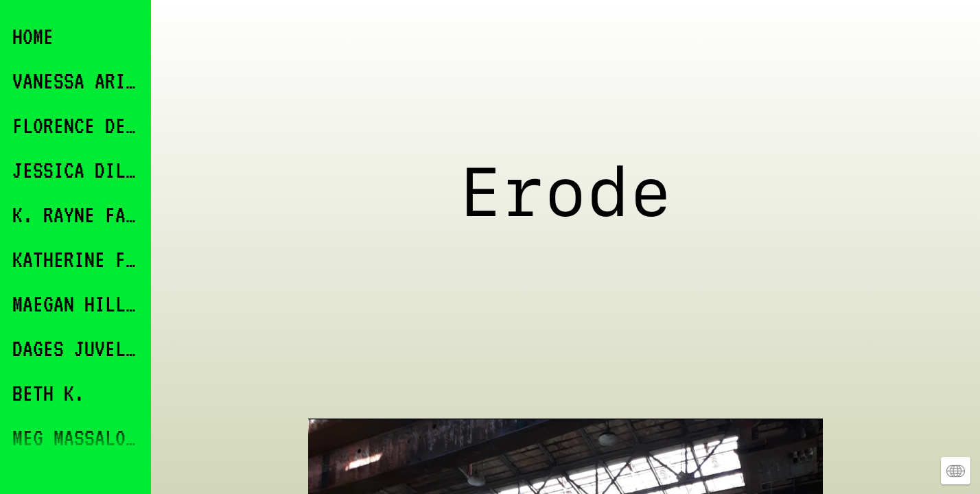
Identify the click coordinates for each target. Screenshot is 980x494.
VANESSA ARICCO (77, 81)
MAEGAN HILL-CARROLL (77, 304)
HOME (33, 36)
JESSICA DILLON (77, 170)
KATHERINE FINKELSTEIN (77, 259)
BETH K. (48, 393)
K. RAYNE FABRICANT (77, 214)
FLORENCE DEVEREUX (77, 125)
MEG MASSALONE (77, 437)
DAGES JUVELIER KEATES (77, 348)
